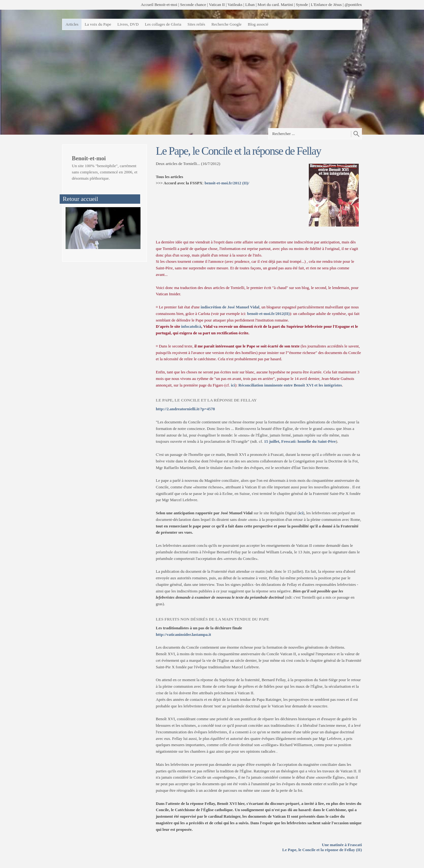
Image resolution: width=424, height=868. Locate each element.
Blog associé (258, 24)
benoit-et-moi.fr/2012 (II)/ (227, 183)
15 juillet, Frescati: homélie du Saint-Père (300, 441)
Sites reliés (196, 24)
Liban (250, 5)
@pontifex (353, 5)
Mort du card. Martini (275, 5)
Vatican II (217, 5)
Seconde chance (193, 5)
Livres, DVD (128, 24)
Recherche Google (226, 24)
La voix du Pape (98, 24)
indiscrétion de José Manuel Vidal (230, 307)
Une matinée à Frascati (342, 845)
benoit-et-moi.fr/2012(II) (268, 314)
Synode (302, 5)
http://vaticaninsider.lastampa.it (183, 634)
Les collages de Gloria (163, 24)
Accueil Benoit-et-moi (159, 5)
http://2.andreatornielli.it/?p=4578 (185, 409)
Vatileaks (235, 5)
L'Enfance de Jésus (326, 5)
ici (233, 385)
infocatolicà (191, 326)
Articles (72, 24)
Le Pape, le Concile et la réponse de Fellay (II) (322, 850)
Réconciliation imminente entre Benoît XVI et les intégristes (290, 385)
